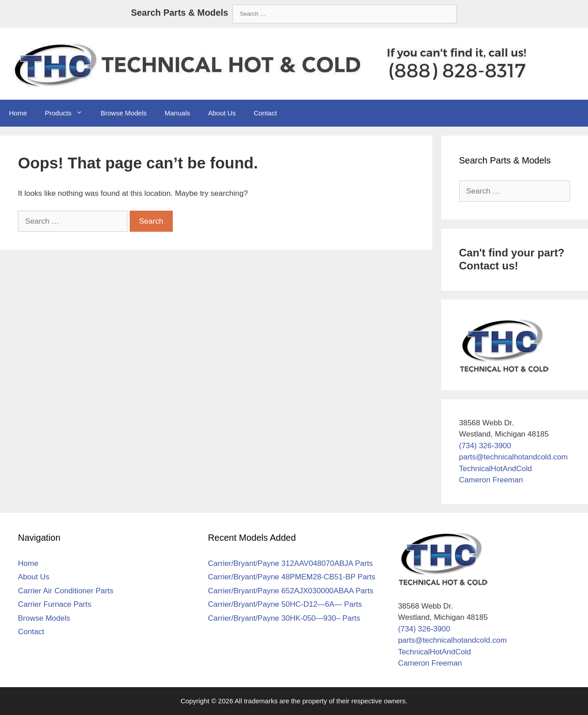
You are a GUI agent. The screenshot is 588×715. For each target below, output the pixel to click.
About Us (222, 113)
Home (18, 113)
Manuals (178, 113)
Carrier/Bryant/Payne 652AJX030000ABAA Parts (291, 591)
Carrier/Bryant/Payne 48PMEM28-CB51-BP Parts (292, 577)
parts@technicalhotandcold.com (513, 457)
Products (68, 113)
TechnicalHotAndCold (496, 469)
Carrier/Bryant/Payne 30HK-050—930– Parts (284, 618)
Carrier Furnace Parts (55, 604)
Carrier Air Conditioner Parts (66, 591)
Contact (265, 113)
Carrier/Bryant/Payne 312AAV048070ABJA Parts (290, 563)
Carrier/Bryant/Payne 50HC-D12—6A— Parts (285, 604)
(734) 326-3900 (485, 446)
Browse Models (124, 113)
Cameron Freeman (491, 480)
